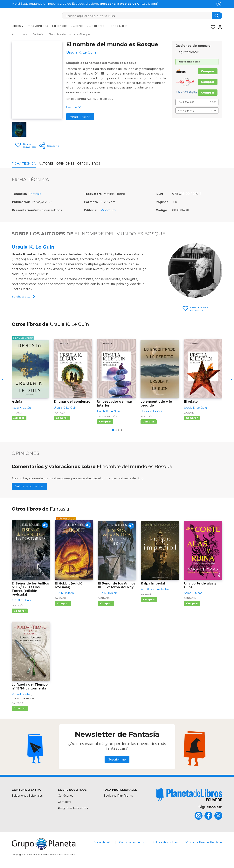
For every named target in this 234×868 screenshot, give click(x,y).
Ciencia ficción (107, 416)
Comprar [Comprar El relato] (192, 418)
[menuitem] (18, 27)
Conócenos (66, 796)
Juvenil (189, 413)
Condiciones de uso (132, 842)
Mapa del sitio (103, 842)
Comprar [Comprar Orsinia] (18, 418)
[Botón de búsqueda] (217, 16)
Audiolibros (96, 26)
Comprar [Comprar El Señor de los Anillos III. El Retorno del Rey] (106, 603)
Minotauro (108, 210)
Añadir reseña (80, 117)
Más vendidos (38, 26)
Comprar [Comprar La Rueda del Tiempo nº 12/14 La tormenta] (20, 708)
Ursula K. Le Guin (33, 247)
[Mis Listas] (212, 27)
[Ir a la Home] (13, 34)
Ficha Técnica (24, 163)
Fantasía (35, 194)
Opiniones (65, 163)
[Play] (44, 527)
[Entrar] (219, 27)
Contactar (65, 802)
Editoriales (60, 26)
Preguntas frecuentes (73, 808)
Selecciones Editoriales (27, 796)
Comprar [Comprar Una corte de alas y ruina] (192, 603)
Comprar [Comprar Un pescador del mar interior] (105, 422)
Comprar (208, 71)
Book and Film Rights (118, 796)
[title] (189, 795)
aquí (154, 4)
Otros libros (89, 163)
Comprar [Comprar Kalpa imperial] (149, 600)
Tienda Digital (118, 26)
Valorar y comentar (29, 486)
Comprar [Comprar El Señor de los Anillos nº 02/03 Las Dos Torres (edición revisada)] (20, 611)
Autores (77, 26)
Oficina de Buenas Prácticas (203, 842)
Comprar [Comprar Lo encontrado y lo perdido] (149, 422)
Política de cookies (165, 842)
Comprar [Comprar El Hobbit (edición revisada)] (63, 603)
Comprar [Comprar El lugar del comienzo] (62, 418)
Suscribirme (117, 759)
